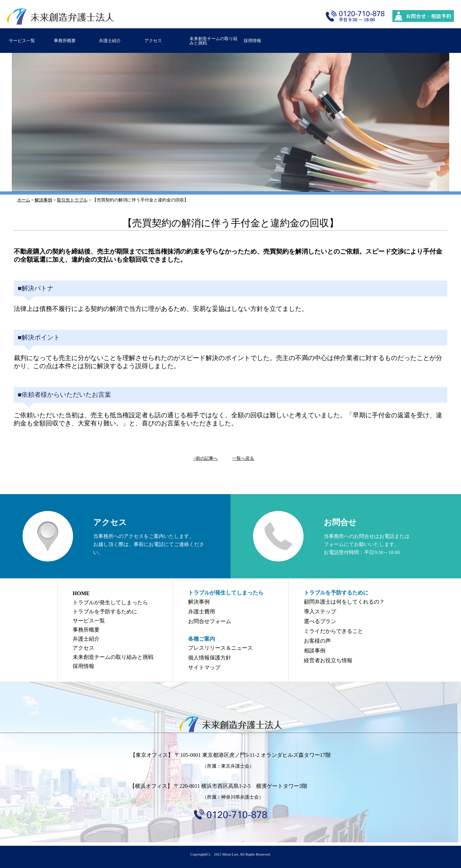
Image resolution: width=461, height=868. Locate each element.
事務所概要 (65, 41)
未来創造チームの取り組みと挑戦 (214, 41)
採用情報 (252, 41)
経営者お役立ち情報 (328, 660)
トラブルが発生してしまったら (110, 602)
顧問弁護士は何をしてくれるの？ (344, 602)
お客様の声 (317, 641)
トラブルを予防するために (105, 612)
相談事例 (315, 651)
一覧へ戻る (243, 458)
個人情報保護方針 (210, 658)
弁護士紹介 (110, 41)
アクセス (153, 41)
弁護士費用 (202, 612)
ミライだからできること (333, 631)
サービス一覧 (22, 41)
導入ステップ (320, 612)
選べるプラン (320, 621)
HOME (81, 593)
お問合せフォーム (210, 621)
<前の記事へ (206, 458)
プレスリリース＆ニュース (220, 648)
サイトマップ (204, 667)
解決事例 (199, 602)
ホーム (24, 200)
